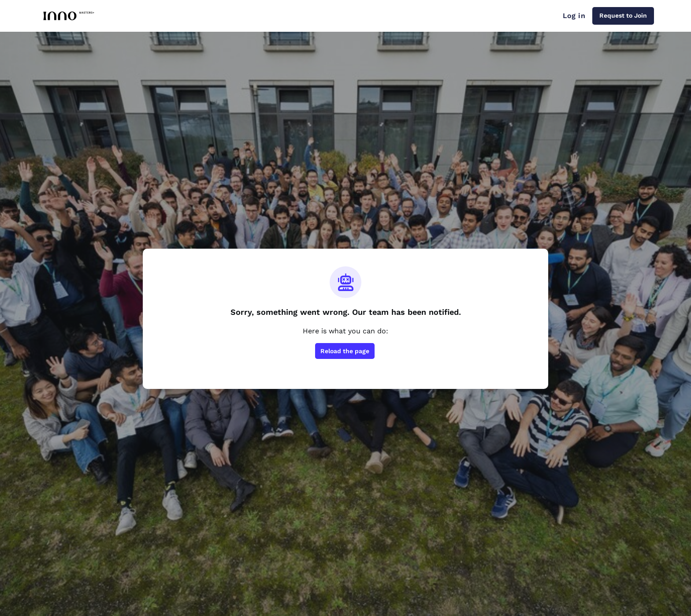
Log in (574, 16)
